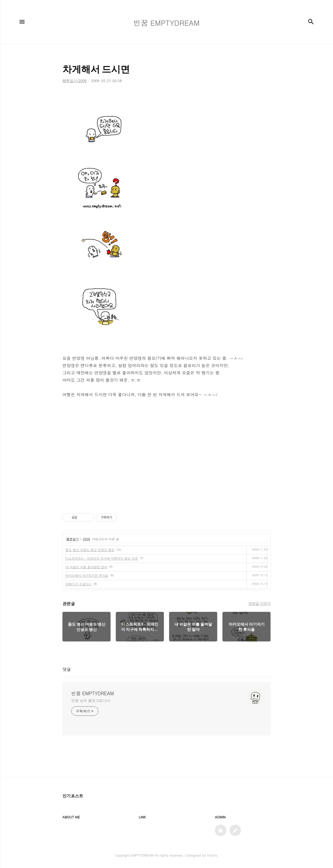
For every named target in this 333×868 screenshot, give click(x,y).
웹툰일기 (73, 539)
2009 (86, 539)
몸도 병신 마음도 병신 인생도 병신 (90, 550)
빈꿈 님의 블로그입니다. (91, 700)
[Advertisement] (166, 455)
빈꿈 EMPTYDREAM (93, 693)
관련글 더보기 (260, 603)
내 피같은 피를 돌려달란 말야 (86, 567)
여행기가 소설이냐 (79, 584)
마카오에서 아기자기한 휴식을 (87, 575)
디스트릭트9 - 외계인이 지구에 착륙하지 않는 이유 (102, 558)
